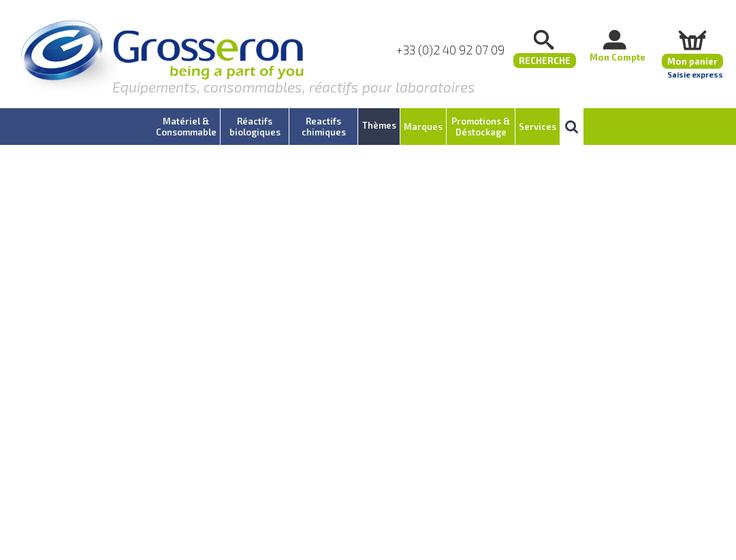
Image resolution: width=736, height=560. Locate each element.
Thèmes (379, 125)
